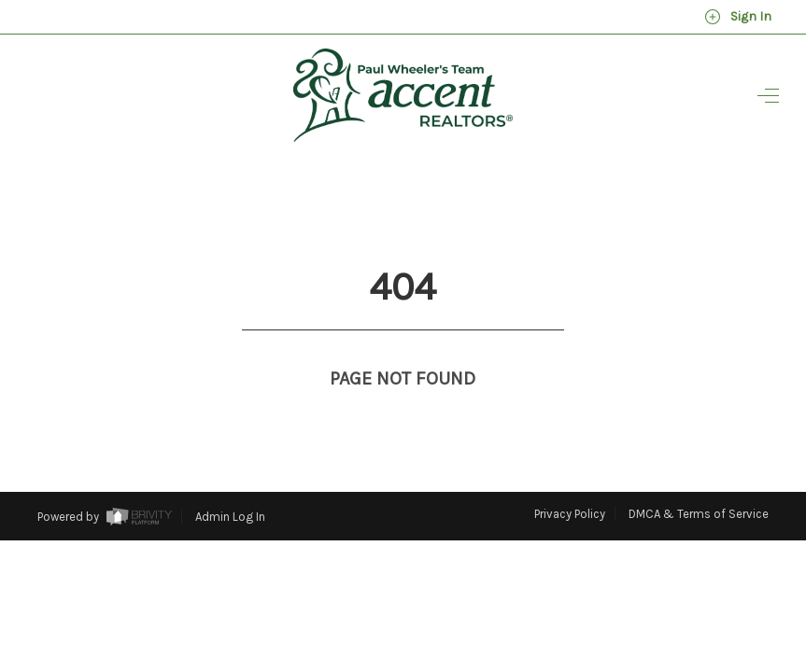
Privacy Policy (570, 479)
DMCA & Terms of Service (699, 479)
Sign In (738, 17)
